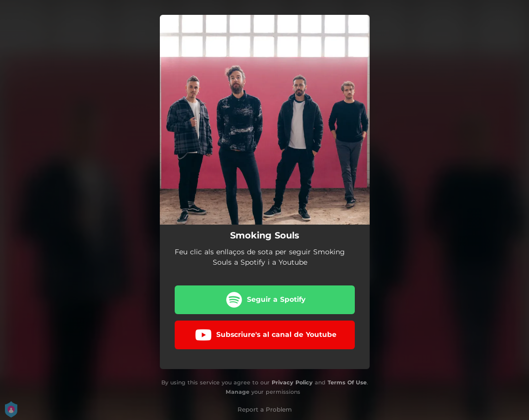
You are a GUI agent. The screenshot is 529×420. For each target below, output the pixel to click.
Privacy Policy (292, 382)
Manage (238, 392)
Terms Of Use (347, 382)
